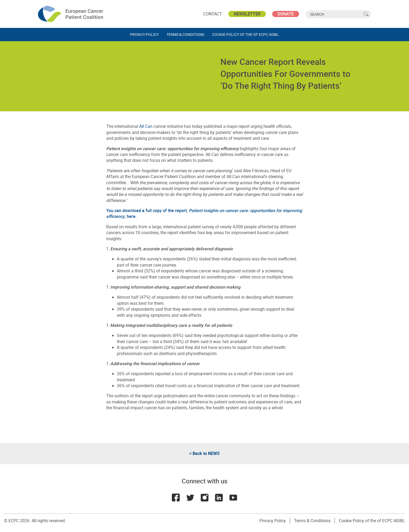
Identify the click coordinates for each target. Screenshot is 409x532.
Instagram (204, 497)
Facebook (176, 497)
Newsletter (247, 14)
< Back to (204, 453)
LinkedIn (219, 497)
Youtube (233, 497)
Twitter (190, 497)
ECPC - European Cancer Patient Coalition (71, 14)
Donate (286, 14)
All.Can (146, 126)
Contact (213, 14)
